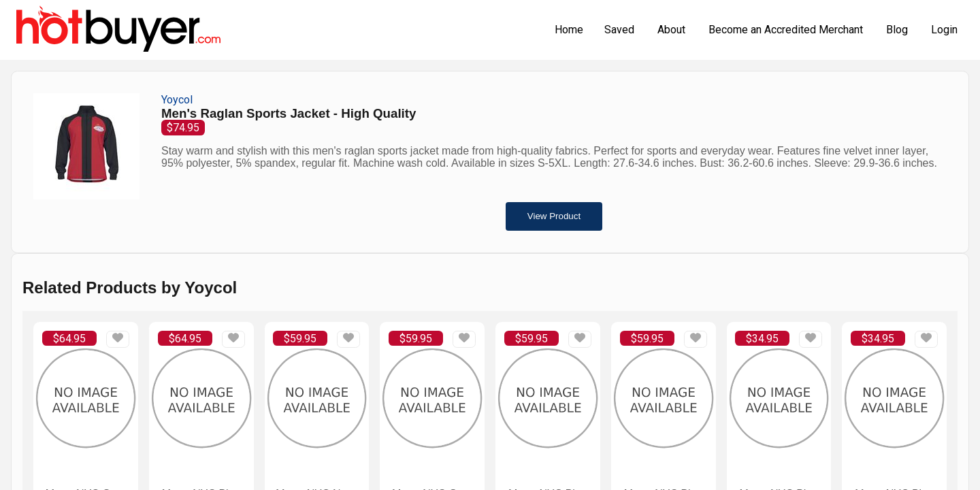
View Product (554, 216)
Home (569, 30)
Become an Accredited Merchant (786, 30)
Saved (619, 30)
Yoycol (177, 100)
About (671, 30)
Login (944, 30)
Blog (897, 30)
